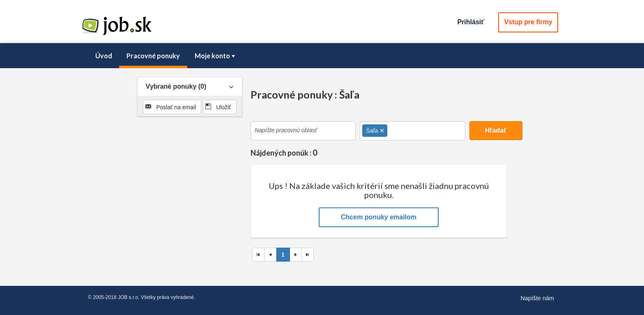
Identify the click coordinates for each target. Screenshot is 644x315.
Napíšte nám (537, 298)
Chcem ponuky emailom (379, 217)
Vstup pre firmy (528, 22)
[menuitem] (103, 56)
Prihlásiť (470, 22)
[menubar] (322, 56)
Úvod (104, 56)
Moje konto (216, 56)
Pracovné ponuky (153, 56)
